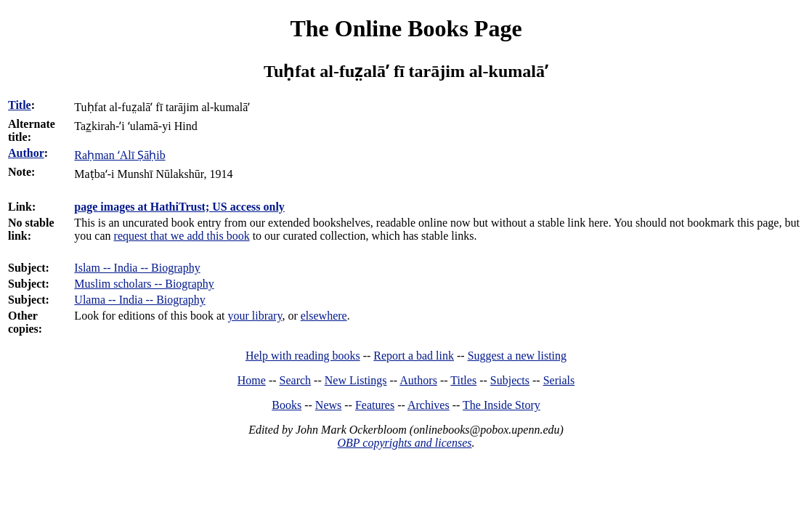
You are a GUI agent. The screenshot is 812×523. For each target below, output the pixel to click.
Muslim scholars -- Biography (144, 284)
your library (255, 316)
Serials (559, 380)
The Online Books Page (406, 28)
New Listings (356, 380)
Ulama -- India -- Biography (139, 300)
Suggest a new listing (517, 356)
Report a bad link (414, 356)
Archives (429, 405)
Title (20, 105)
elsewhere (324, 316)
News (328, 405)
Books (287, 405)
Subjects (510, 380)
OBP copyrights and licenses (404, 443)
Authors (418, 380)
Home (252, 380)
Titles (463, 380)
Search (296, 380)
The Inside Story (502, 405)
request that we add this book (182, 236)
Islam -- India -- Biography (137, 268)
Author (26, 153)
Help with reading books (303, 356)
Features (375, 405)
